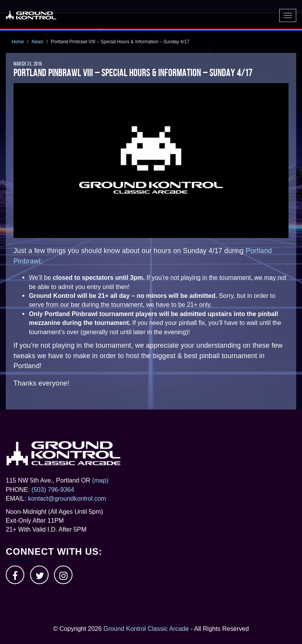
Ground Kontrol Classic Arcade (146, 629)
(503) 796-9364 (53, 489)
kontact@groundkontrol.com (67, 498)
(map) (100, 480)
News (37, 42)
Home (18, 42)
